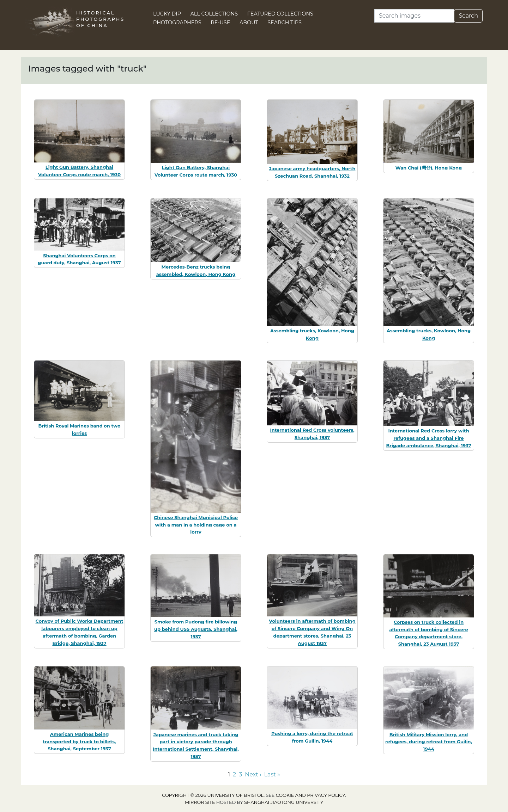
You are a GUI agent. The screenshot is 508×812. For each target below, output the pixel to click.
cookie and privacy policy (310, 795)
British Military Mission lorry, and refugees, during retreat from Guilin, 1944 (429, 742)
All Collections (214, 14)
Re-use (220, 23)
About (249, 23)
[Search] (414, 16)
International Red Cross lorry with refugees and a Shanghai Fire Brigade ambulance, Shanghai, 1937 (428, 438)
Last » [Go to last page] (272, 774)
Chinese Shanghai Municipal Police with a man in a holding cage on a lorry (196, 525)
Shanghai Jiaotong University (284, 802)
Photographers (177, 23)
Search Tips (285, 23)
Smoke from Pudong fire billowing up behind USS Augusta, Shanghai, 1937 (196, 629)
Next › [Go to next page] (253, 774)
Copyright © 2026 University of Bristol (213, 795)
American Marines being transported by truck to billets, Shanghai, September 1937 (79, 742)
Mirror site (200, 802)
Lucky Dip (167, 14)
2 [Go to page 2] (234, 774)
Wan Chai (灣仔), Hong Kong (429, 168)
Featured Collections (280, 14)
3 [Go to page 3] (240, 774)
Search (468, 16)
